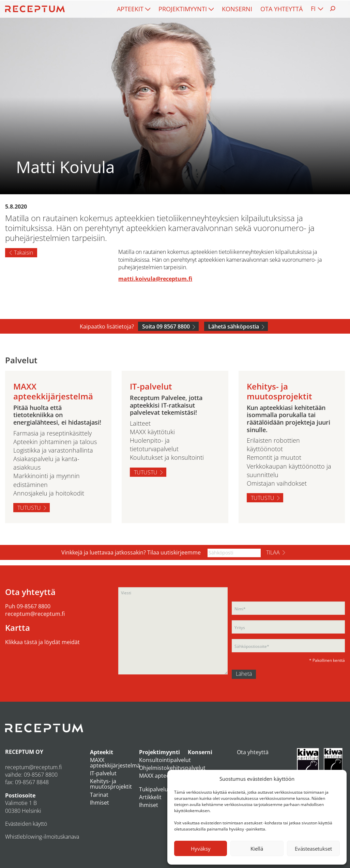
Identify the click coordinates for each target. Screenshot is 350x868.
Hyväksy (201, 849)
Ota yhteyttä (281, 9)
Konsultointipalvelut (165, 760)
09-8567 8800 (34, 606)
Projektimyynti (183, 9)
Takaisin (24, 253)
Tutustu (29, 508)
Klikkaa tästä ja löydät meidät (42, 642)
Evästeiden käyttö (26, 824)
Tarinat (99, 795)
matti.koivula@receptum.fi (155, 279)
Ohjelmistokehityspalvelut (172, 768)
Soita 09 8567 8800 (166, 326)
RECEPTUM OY (24, 752)
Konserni (237, 9)
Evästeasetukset (313, 849)
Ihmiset (100, 803)
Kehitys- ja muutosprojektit (111, 784)
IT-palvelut (103, 773)
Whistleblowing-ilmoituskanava (42, 837)
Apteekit (130, 9)
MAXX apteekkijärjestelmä (115, 763)
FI (313, 9)
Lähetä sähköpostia (234, 326)
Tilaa (273, 552)
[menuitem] (134, 9)
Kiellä (257, 849)
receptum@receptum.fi (35, 614)
